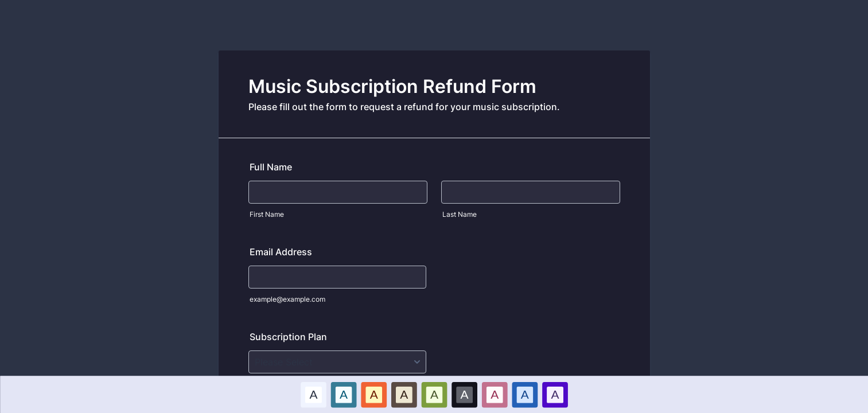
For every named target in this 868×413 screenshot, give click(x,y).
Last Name (460, 214)
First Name (267, 214)
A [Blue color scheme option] (344, 394)
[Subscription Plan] (337, 362)
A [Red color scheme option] (373, 394)
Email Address (281, 252)
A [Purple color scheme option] (555, 394)
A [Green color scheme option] (434, 394)
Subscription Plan (288, 337)
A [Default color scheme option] (313, 394)
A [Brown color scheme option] (404, 394)
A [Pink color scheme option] (495, 394)
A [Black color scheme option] (464, 394)
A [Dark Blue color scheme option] (524, 394)
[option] (314, 394)
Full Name (271, 167)
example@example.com (287, 299)
